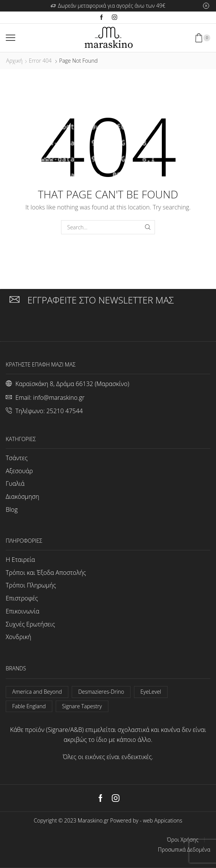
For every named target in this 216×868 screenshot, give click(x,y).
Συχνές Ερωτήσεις (30, 624)
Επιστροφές (22, 598)
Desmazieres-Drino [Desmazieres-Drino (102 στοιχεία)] (101, 692)
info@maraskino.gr (59, 397)
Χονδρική (19, 637)
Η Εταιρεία (20, 560)
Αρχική (14, 61)
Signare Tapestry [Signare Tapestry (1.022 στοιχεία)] (82, 706)
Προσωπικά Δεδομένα (184, 850)
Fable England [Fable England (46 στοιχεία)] (29, 706)
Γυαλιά (15, 483)
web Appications (162, 820)
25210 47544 (64, 411)
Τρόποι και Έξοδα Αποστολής (46, 573)
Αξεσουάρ (19, 471)
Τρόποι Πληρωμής (31, 585)
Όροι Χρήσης (183, 840)
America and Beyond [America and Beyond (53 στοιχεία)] (37, 692)
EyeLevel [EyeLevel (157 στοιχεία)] (151, 692)
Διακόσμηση (23, 496)
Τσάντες (17, 458)
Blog (12, 509)
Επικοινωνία (23, 611)
